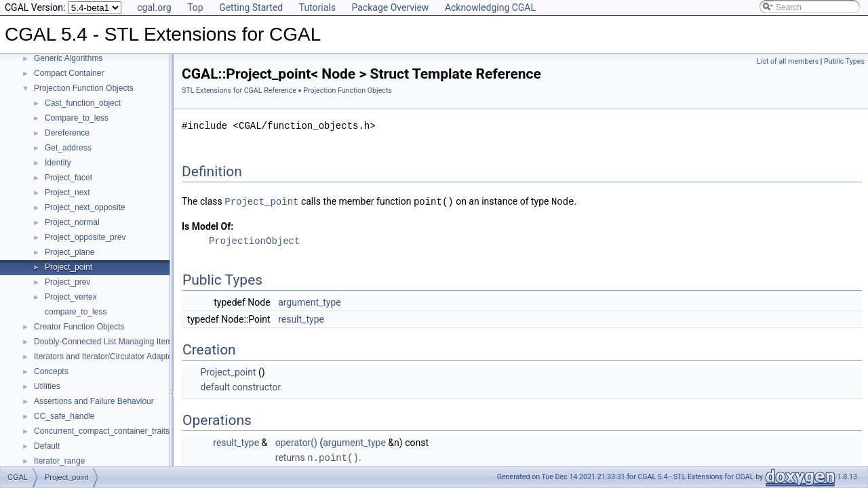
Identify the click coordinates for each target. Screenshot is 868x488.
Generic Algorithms (68, 58)
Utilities (47, 386)
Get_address (68, 148)
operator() (296, 442)
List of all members (788, 61)
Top (195, 7)
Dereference (67, 133)
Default (47, 446)
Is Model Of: (208, 226)
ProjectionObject (254, 240)
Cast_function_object (83, 103)
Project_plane (70, 252)
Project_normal (72, 222)
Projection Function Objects (84, 88)
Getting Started (251, 7)
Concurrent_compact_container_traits (102, 431)
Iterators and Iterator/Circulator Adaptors (106, 357)
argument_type (310, 302)
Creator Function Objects (79, 327)
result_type (301, 319)
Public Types (844, 61)
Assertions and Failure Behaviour (94, 401)
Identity (58, 163)
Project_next (67, 192)
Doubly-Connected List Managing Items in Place (121, 342)
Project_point (68, 267)
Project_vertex (71, 297)
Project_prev (67, 282)
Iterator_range (59, 461)
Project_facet (68, 178)
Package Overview (390, 7)
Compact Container (69, 73)
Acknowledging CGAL (490, 7)
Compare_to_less (77, 118)
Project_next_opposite (85, 207)
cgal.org (154, 7)
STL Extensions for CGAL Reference (239, 90)
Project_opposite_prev (85, 237)
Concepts (51, 371)
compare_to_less (76, 312)
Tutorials (317, 7)
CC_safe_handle (64, 416)
